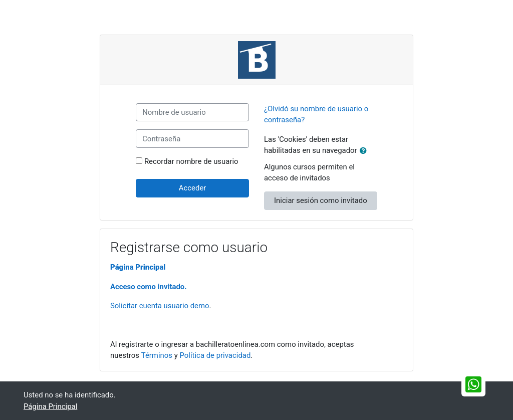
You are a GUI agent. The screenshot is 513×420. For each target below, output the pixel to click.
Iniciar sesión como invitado (321, 200)
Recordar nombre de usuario (191, 161)
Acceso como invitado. (149, 287)
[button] (365, 151)
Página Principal (138, 267)
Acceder (193, 188)
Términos (157, 355)
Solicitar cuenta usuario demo (160, 306)
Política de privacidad (215, 355)
